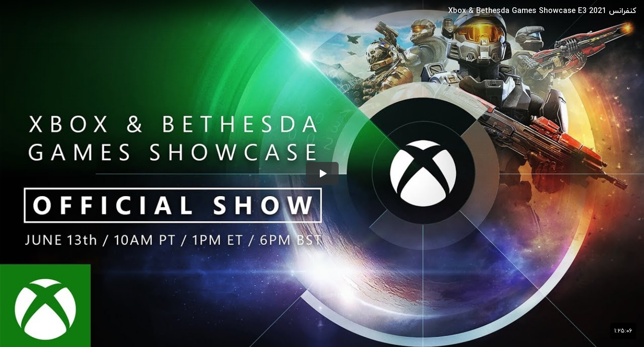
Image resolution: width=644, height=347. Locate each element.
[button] (322, 173)
